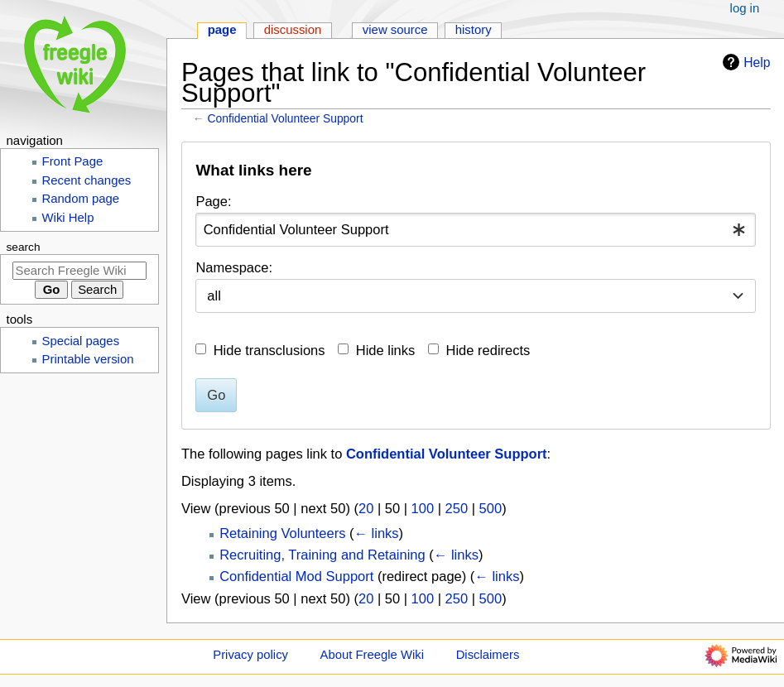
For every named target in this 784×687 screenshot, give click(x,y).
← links (377, 533)
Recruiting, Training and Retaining (322, 555)
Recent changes (87, 180)
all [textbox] (214, 295)
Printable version (88, 359)
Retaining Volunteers (282, 533)
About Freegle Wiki (372, 655)
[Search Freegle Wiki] (79, 271)
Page (222, 30)
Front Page (73, 161)
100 (423, 508)
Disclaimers (488, 655)
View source (395, 30)
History (474, 30)
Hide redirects (488, 350)
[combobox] (476, 230)
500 (491, 508)
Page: (213, 201)
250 (457, 508)
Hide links (386, 350)
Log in (745, 8)
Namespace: (234, 267)
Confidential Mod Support (296, 576)
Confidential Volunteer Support (286, 118)
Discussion (293, 30)
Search (24, 247)
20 (366, 508)
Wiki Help (68, 218)
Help (744, 62)
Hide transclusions (269, 350)
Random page (81, 199)
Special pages (81, 341)
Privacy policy (250, 655)
